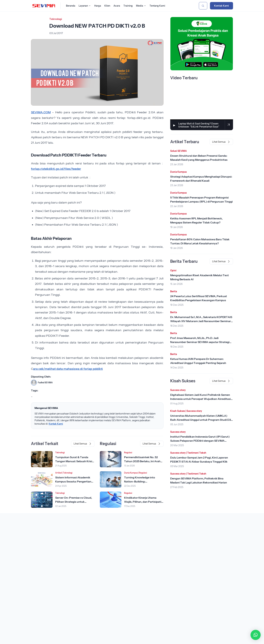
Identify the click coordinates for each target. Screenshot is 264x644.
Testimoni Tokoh (197, 453)
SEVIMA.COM (41, 112)
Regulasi (128, 453)
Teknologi (56, 19)
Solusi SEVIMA (178, 151)
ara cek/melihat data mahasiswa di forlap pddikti (68, 369)
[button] (256, 635)
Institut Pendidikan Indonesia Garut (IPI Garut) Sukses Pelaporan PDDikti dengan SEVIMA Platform (200, 441)
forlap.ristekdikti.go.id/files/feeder (56, 169)
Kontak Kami (221, 6)
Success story (178, 390)
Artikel (59, 473)
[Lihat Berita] (42, 459)
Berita (174, 291)
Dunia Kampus (131, 473)
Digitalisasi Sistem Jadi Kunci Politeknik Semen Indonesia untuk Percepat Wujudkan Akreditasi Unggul (200, 399)
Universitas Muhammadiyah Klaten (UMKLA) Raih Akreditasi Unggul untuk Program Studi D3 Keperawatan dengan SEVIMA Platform (201, 420)
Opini (173, 270)
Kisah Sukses (178, 411)
